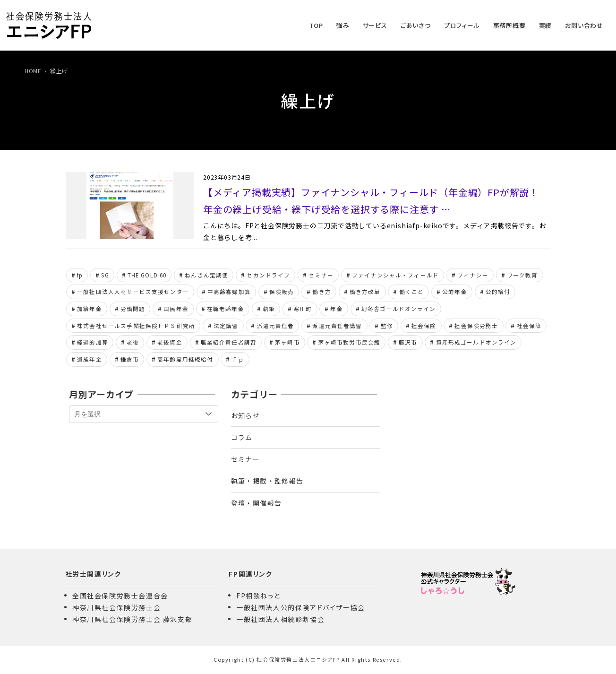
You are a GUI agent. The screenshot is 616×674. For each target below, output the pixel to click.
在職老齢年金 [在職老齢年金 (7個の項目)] (226, 309)
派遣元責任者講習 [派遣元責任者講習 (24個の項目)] (337, 326)
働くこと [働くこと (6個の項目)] (412, 292)
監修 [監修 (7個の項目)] (387, 326)
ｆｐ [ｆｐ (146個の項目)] (238, 359)
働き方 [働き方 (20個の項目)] (321, 292)
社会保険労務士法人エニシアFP (298, 659)
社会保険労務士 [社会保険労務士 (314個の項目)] (476, 326)
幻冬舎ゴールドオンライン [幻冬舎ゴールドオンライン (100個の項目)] (399, 309)
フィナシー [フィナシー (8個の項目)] (473, 275)
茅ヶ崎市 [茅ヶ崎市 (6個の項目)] (287, 342)
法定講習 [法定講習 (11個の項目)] (226, 326)
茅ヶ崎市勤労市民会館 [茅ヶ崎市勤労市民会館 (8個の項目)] (350, 342)
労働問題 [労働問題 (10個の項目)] (133, 309)
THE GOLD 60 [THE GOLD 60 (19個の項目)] (147, 275)
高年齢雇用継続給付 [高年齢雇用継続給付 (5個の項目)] (185, 359)
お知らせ (246, 415)
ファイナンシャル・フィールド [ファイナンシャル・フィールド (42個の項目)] (395, 275)
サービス (375, 25)
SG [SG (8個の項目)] (105, 275)
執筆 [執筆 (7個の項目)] (269, 309)
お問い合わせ (584, 25)
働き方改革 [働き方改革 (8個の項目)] (365, 292)
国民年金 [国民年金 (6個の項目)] (176, 309)
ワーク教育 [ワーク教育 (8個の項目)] (522, 275)
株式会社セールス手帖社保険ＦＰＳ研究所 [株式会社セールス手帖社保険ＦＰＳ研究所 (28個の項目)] (136, 326)
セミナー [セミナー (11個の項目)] (321, 275)
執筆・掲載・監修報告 (267, 481)
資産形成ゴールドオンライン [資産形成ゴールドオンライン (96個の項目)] (476, 342)
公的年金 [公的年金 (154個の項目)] (455, 292)
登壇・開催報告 (257, 503)
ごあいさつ (416, 25)
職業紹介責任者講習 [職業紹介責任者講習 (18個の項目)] (229, 342)
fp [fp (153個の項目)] (80, 275)
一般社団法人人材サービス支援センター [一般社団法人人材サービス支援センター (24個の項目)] (133, 292)
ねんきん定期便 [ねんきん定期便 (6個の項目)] (206, 275)
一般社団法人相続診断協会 (280, 619)
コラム (242, 437)
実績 (546, 25)
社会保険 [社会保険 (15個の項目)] (424, 326)
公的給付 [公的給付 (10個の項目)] (498, 292)
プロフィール (462, 25)
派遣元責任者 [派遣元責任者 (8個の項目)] (276, 326)
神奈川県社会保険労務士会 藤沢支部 (132, 619)
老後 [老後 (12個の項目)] (133, 342)
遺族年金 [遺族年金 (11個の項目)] (90, 359)
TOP (316, 25)
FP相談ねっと (258, 596)
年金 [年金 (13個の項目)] (336, 309)
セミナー (246, 459)
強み (343, 25)
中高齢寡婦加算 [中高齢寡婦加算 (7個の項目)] (229, 292)
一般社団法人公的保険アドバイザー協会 (301, 607)
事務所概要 (509, 25)
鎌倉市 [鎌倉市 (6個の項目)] (130, 359)
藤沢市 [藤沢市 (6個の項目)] (408, 342)
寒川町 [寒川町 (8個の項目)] (303, 309)
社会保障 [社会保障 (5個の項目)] (529, 326)
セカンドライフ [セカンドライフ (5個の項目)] (268, 275)
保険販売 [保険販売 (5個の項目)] (282, 292)
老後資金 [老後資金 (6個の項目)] (170, 342)
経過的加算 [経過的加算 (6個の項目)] (93, 342)
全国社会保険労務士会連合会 (120, 596)
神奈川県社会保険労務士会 (116, 607)
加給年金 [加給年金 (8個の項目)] (90, 309)
